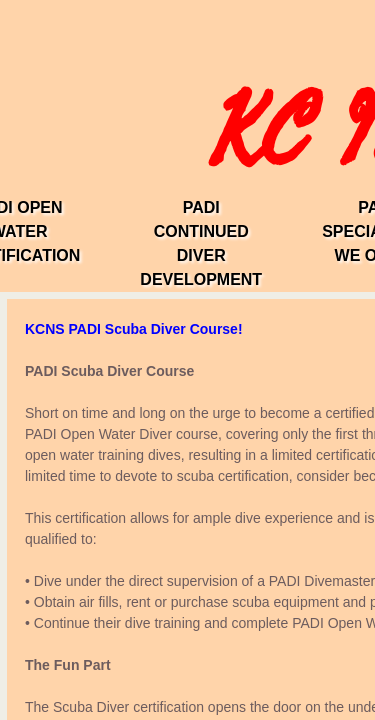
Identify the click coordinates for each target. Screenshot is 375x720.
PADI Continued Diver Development (201, 243)
